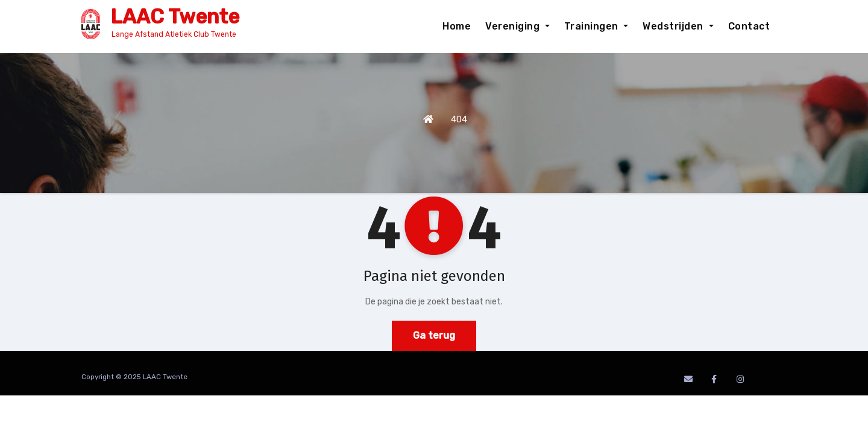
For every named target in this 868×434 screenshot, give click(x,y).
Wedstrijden (678, 26)
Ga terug (434, 335)
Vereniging (517, 26)
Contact (749, 26)
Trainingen (596, 26)
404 (459, 119)
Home (457, 26)
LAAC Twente (175, 17)
